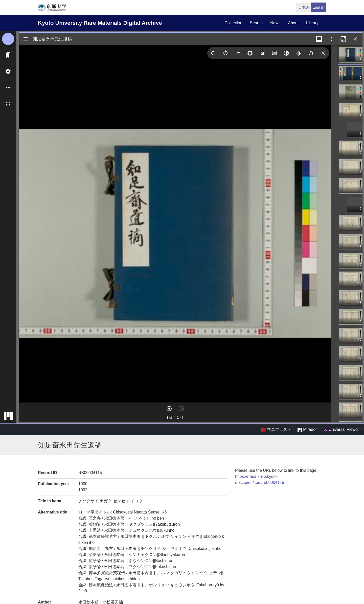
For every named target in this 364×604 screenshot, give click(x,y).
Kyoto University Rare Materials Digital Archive (100, 23)
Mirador (307, 430)
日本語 (304, 7)
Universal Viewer (341, 430)
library (312, 23)
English (318, 7)
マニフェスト (276, 430)
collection (233, 23)
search (256, 23)
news (275, 23)
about (293, 23)
